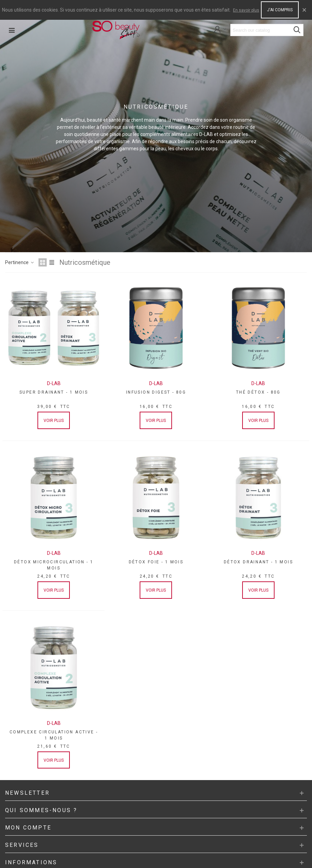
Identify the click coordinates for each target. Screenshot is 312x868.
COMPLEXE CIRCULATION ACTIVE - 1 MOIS (54, 735)
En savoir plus (246, 10)
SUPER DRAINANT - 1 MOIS (54, 392)
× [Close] (304, 10)
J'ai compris (280, 10)
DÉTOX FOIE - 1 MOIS (156, 562)
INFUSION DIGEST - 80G (156, 392)
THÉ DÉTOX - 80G (258, 392)
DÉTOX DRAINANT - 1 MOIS (258, 562)
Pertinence (20, 262)
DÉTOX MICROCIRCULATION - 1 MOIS (54, 565)
